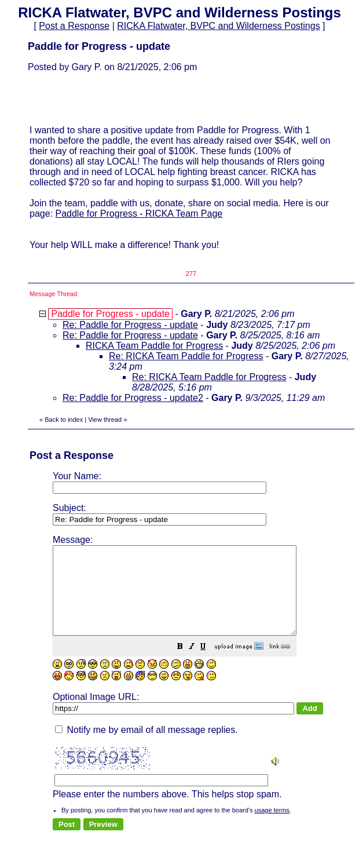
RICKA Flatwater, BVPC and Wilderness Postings (218, 26)
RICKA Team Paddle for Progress (154, 346)
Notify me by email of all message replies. (146, 747)
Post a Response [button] (74, 26)
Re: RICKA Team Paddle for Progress (186, 356)
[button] (209, 665)
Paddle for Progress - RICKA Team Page (139, 214)
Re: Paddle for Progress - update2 (133, 398)
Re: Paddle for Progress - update (130, 325)
